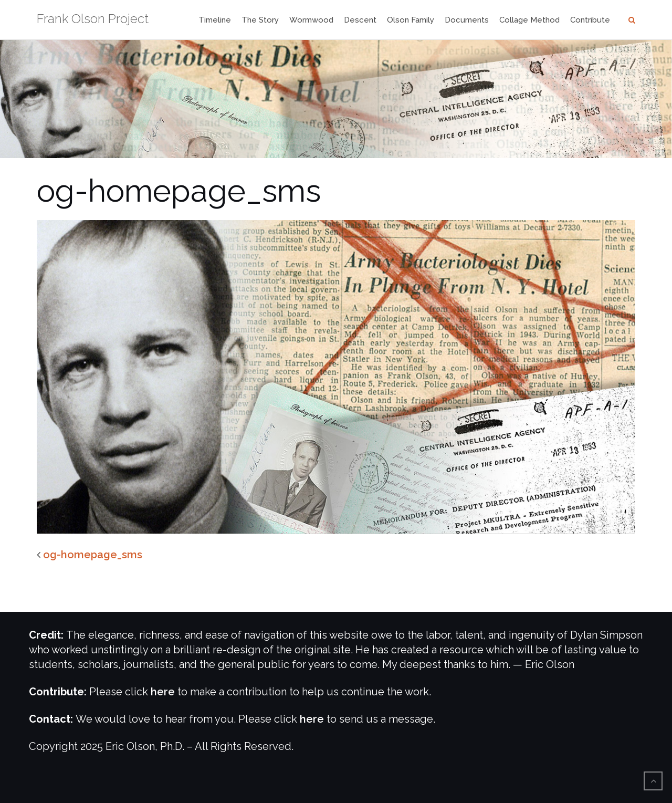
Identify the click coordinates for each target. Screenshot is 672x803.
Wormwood (311, 20)
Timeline (215, 20)
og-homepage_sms (93, 555)
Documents (467, 20)
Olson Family (411, 20)
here (163, 692)
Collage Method (529, 20)
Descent (360, 20)
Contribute (590, 20)
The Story (260, 20)
